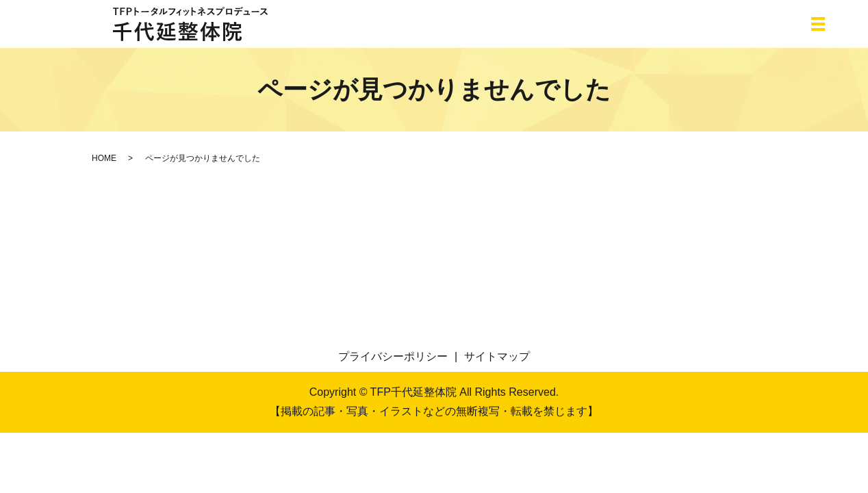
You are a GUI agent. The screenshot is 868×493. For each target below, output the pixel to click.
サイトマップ (497, 356)
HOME (104, 158)
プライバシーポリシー (393, 356)
